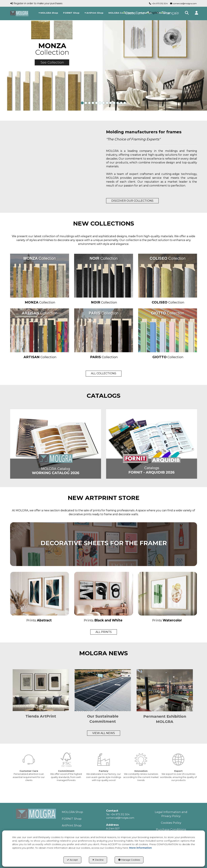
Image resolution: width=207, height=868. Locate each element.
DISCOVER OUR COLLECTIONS (132, 201)
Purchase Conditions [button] (171, 829)
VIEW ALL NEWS (104, 733)
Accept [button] (72, 860)
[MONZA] (103, 62)
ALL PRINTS (104, 632)
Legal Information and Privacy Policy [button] (171, 814)
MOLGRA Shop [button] (72, 812)
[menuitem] (48, 13)
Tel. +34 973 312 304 (118, 814)
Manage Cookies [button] (129, 860)
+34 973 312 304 (160, 3)
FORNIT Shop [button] (72, 819)
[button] (19, 13)
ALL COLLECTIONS (104, 373)
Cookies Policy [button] (171, 823)
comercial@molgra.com (185, 3)
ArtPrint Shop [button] (72, 825)
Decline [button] (98, 860)
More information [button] (140, 848)
